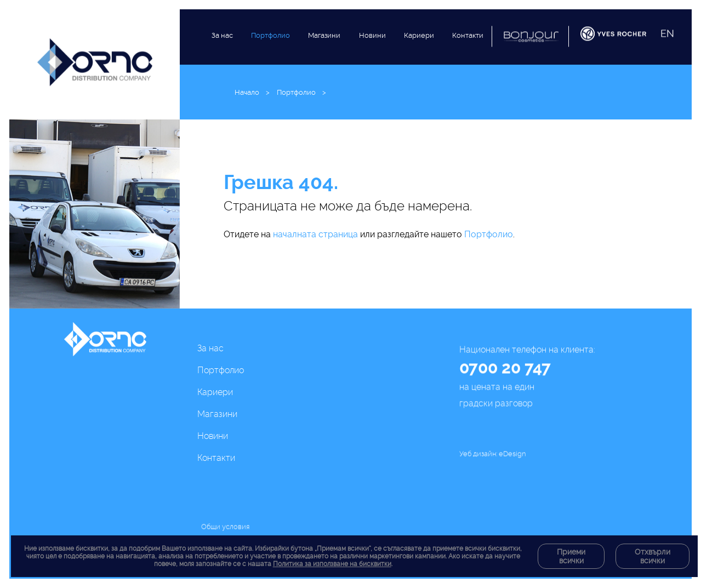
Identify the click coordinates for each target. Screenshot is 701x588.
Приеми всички (571, 556)
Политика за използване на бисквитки (332, 564)
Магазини (324, 46)
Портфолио (270, 40)
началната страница (315, 234)
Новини (372, 55)
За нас (222, 38)
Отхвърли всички (652, 556)
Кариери (419, 62)
